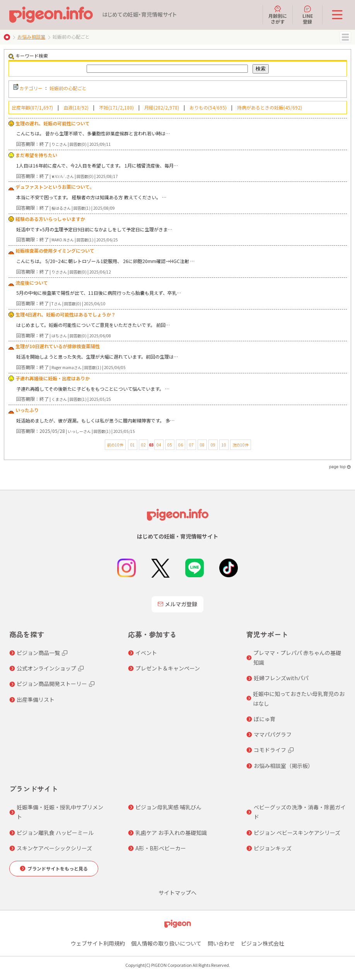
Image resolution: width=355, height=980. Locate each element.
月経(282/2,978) (162, 107)
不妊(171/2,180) (116, 107)
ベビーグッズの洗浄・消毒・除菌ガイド (300, 812)
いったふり (27, 410)
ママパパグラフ (273, 734)
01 (133, 445)
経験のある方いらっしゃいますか (50, 219)
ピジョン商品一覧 (38, 653)
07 (191, 445)
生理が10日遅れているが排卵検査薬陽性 (58, 346)
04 (159, 445)
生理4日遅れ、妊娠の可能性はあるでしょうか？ (66, 314)
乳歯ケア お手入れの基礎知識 (171, 833)
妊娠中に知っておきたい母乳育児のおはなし (299, 699)
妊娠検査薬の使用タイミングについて (55, 251)
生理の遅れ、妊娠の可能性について (53, 123)
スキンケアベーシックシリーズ (54, 848)
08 (202, 445)
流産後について (32, 283)
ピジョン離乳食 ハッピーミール (55, 833)
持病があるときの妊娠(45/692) (270, 107)
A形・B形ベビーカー (161, 848)
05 (170, 445)
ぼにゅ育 (265, 719)
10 (224, 445)
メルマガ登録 (177, 604)
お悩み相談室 (31, 37)
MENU (345, 37)
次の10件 (241, 445)
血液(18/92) (76, 107)
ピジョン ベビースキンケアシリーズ (297, 833)
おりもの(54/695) (208, 107)
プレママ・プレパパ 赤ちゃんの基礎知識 (297, 658)
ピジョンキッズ (273, 848)
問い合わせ (221, 943)
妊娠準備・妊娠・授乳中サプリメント (60, 812)
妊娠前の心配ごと (68, 88)
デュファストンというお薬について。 (55, 187)
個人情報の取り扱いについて (166, 943)
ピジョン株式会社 (263, 943)
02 (143, 445)
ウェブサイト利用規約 (98, 943)
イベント (146, 653)
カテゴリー (31, 88)
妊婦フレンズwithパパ (281, 678)
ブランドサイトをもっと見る (58, 868)
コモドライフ (270, 750)
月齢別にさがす (278, 15)
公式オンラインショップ (46, 668)
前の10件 (115, 445)
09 (213, 445)
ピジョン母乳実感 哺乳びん (168, 807)
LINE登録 (308, 15)
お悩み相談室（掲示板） (283, 766)
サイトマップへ (177, 893)
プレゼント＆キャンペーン (168, 668)
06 (181, 445)
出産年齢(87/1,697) (32, 107)
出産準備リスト (36, 700)
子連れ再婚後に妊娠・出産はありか (53, 378)
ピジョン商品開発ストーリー (52, 684)
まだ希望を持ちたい (36, 155)
